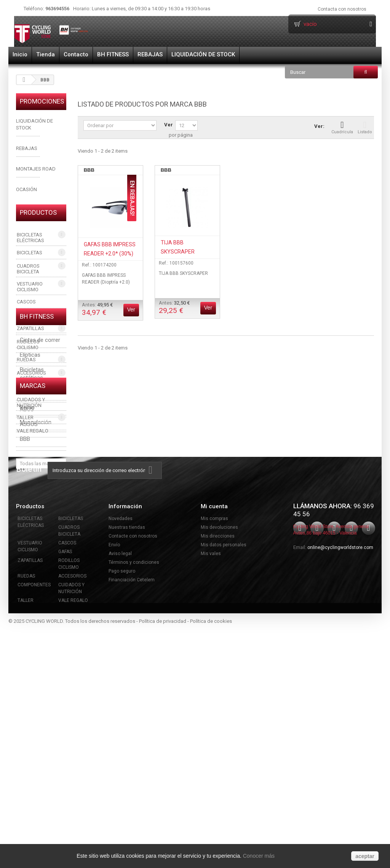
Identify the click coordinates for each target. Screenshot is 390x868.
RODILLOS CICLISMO (28, 345)
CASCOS (26, 302)
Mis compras (214, 758)
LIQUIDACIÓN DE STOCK (203, 54)
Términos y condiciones (134, 802)
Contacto (76, 54)
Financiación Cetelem (132, 819)
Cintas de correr (40, 477)
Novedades (121, 758)
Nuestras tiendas (127, 767)
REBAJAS (150, 54)
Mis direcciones (218, 775)
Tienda (46, 54)
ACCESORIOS (31, 373)
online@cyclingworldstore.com (340, 787)
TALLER (25, 417)
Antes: (97, 310)
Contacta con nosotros (342, 9)
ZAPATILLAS (30, 328)
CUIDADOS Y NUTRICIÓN (31, 402)
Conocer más (259, 856)
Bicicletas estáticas (32, 510)
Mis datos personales (224, 784)
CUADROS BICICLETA (28, 269)
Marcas (33, 586)
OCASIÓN (26, 189)
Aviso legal (120, 793)
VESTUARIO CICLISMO (30, 287)
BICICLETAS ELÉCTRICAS (30, 238)
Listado (365, 127)
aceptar (365, 856)
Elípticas (30, 491)
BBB (25, 636)
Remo (27, 544)
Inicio (20, 54)
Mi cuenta (214, 746)
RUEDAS (26, 360)
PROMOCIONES (42, 101)
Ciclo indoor (35, 529)
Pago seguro (122, 811)
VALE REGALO (33, 431)
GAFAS (25, 315)
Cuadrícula (342, 127)
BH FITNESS (113, 54)
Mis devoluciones (219, 767)
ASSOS (29, 621)
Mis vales (211, 793)
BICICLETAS (30, 253)
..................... (28, 155)
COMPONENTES (34, 386)
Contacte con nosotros (133, 775)
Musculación (36, 559)
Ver (169, 125)
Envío (114, 784)
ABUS (27, 606)
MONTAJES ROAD (36, 169)
